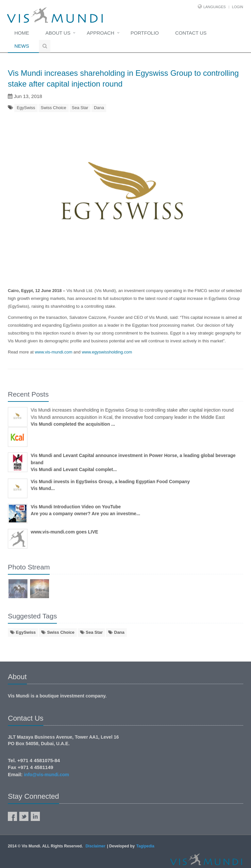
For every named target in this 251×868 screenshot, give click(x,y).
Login (238, 7)
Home (22, 33)
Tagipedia (145, 846)
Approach (100, 33)
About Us (58, 33)
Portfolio (145, 33)
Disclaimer (96, 846)
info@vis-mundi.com (46, 775)
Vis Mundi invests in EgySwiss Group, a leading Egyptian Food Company (110, 482)
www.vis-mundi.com (53, 352)
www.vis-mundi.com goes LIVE (64, 532)
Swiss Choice (54, 108)
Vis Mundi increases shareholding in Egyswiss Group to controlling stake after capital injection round (132, 410)
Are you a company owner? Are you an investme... (85, 514)
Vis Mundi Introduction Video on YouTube (76, 507)
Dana (99, 108)
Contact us (191, 33)
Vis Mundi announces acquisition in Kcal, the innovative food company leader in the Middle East (128, 417)
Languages (214, 7)
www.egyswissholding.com (107, 352)
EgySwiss (26, 108)
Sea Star (80, 108)
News (22, 46)
